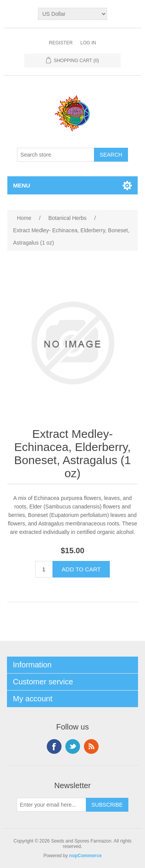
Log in (88, 43)
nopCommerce (85, 856)
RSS (91, 746)
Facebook (54, 746)
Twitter (73, 746)
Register (61, 43)
